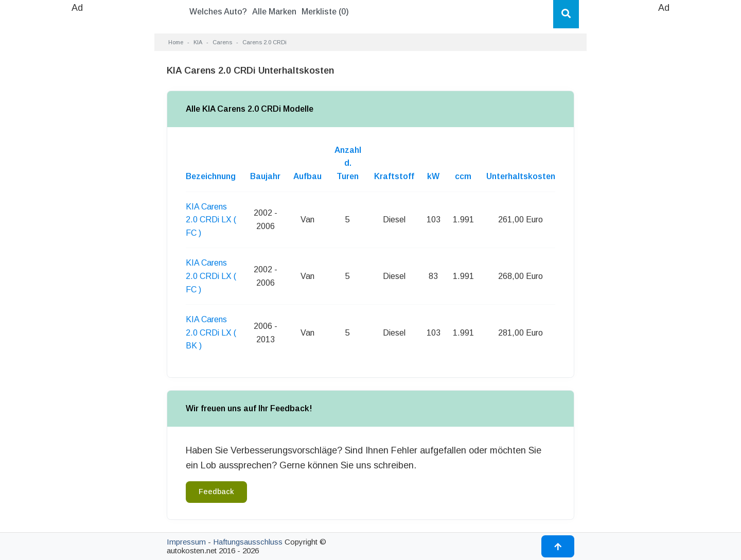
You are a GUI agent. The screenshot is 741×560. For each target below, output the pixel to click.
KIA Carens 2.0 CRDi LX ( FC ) (211, 220)
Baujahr (265, 176)
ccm (463, 176)
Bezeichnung (211, 176)
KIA (198, 42)
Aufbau (307, 176)
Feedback (216, 492)
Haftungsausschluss (248, 542)
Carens (222, 42)
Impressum (186, 542)
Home (176, 42)
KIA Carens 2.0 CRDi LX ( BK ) (211, 332)
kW (433, 176)
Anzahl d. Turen (348, 163)
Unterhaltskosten (521, 176)
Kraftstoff (394, 176)
